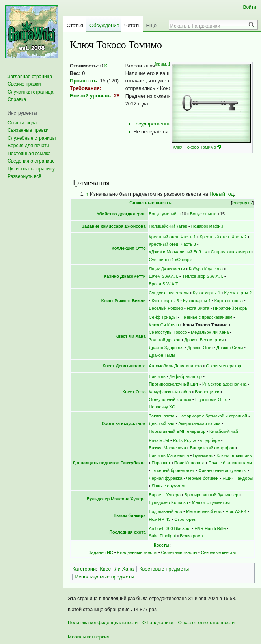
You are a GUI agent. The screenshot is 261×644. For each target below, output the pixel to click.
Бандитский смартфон (212, 448)
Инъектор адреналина (225, 384)
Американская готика (199, 423)
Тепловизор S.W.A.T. (203, 276)
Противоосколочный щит (174, 384)
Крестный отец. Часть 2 (223, 237)
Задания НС (101, 552)
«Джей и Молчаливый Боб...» (178, 252)
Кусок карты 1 (207, 293)
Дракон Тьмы (162, 355)
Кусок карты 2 (238, 293)
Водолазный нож (166, 511)
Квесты (162, 545)
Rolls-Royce (185, 440)
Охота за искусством (124, 423)
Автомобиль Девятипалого (176, 366)
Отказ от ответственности (206, 623)
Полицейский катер (168, 226)
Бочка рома (191, 536)
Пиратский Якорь (230, 308)
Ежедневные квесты (137, 552)
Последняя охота (127, 532)
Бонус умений (163, 214)
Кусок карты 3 (165, 301)
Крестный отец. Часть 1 (172, 237)
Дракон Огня (200, 348)
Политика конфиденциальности (103, 623)
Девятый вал (162, 423)
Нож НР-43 (160, 519)
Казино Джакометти (125, 276)
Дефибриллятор (186, 376)
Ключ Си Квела (164, 325)
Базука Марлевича (168, 448)
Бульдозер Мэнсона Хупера (116, 499)
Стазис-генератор (223, 366)
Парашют (161, 463)
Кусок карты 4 (197, 301)
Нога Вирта (198, 308)
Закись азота (162, 416)
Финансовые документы (222, 470)
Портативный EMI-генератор (177, 431)
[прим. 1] (163, 64)
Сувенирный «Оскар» (171, 260)
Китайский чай (224, 431)
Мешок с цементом (211, 502)
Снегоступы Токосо (168, 332)
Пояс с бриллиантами (230, 463)
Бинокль (157, 376)
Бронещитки (207, 392)
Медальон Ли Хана (210, 332)
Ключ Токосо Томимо (194, 147)
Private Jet (159, 440)
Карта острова (229, 301)
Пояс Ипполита (189, 463)
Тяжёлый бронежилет (173, 470)
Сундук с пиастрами (169, 293)
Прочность (83, 81)
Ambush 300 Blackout (170, 528)
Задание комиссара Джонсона (114, 226)
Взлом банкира (130, 515)
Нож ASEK (236, 511)
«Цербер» (210, 440)
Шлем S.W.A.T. (164, 276)
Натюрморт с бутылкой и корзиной (213, 416)
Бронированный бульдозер (211, 495)
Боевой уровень (90, 96)
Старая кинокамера (230, 252)
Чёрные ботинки (202, 478)
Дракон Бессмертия (204, 340)
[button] (24, 176)
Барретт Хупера (165, 495)
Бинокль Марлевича (169, 455)
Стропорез (185, 519)
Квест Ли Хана (131, 336)
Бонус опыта (203, 214)
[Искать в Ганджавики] (209, 26)
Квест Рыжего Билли (124, 301)
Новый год (222, 194)
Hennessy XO (162, 407)
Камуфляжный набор (170, 392)
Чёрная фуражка (166, 478)
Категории (84, 569)
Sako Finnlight (163, 536)
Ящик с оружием (168, 486)
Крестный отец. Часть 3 (172, 244)
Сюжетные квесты (151, 203)
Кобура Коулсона (206, 269)
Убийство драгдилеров (121, 214)
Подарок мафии (207, 226)
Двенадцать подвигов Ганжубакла (109, 463)
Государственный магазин (164, 124)
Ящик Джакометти (167, 269)
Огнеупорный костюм (170, 399)
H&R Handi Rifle (210, 528)
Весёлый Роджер (166, 308)
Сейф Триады (163, 317)
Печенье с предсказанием (207, 317)
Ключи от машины (234, 455)
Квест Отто (134, 392)
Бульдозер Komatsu (169, 502)
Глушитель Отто (211, 399)
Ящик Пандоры (238, 478)
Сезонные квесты (218, 552)
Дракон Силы (230, 348)
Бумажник (203, 455)
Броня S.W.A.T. (164, 284)
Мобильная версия (89, 637)
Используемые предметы (104, 577)
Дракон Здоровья (166, 348)
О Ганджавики (158, 623)
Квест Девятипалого (124, 366)
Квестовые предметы (164, 569)
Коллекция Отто (129, 248)
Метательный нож (204, 511)
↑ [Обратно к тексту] (87, 194)
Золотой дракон (165, 340)
